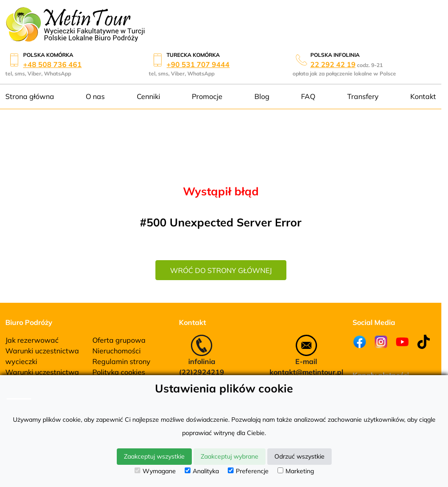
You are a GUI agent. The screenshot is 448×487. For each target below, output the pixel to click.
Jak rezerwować (32, 340)
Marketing (296, 471)
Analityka (202, 471)
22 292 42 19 (333, 64)
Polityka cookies (119, 372)
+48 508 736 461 (52, 64)
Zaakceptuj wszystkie (154, 456)
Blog (262, 96)
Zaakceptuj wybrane (230, 456)
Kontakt (423, 96)
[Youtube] (402, 342)
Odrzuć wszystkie (299, 456)
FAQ (308, 96)
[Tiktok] (424, 342)
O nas (95, 96)
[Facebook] (360, 342)
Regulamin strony (121, 361)
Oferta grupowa (119, 340)
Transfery (363, 96)
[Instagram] (381, 342)
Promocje (207, 96)
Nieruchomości (117, 351)
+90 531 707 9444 (198, 64)
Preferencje (248, 471)
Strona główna (30, 96)
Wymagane (155, 471)
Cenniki (149, 96)
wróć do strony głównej (221, 270)
